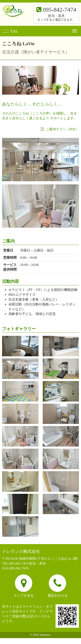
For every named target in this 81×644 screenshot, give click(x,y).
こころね (10, 31)
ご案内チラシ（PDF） (60, 129)
